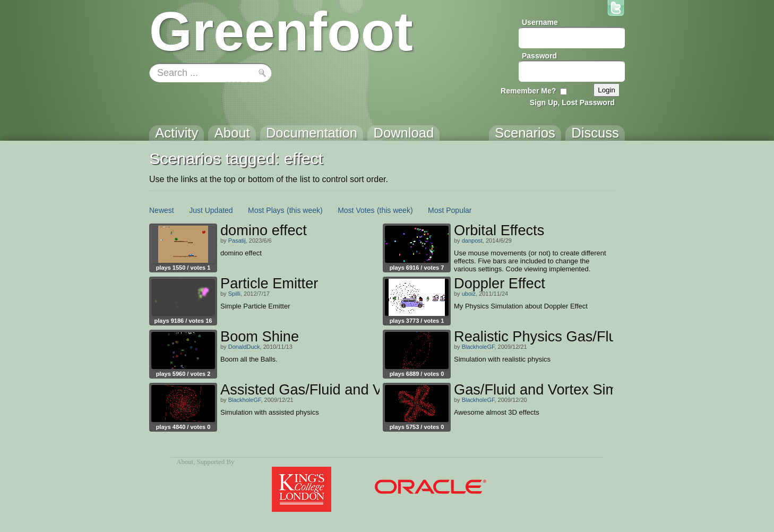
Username (540, 22)
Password (539, 56)
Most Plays (266, 210)
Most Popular (450, 210)
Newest (162, 210)
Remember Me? (528, 91)
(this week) (305, 210)
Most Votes (356, 210)
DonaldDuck (244, 347)
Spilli (234, 294)
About (185, 462)
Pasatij (237, 241)
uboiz (469, 294)
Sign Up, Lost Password (572, 102)
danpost (472, 241)
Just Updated (211, 210)
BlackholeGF (478, 347)
